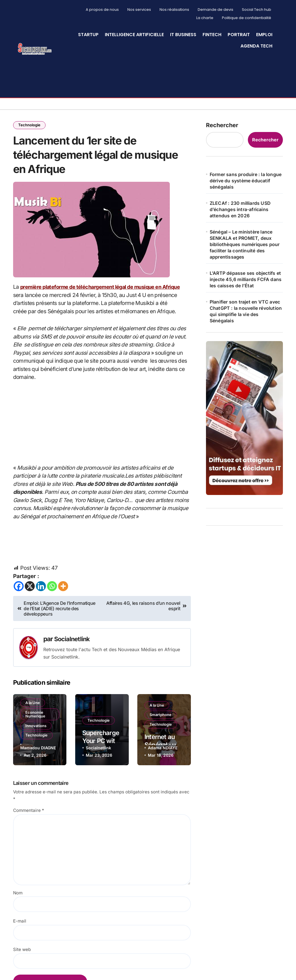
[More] (63, 600)
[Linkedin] (41, 600)
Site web (22, 963)
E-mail (20, 934)
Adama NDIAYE (163, 761)
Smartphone (161, 729)
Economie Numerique (36, 725)
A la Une (33, 713)
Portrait (239, 35)
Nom (18, 906)
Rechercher (222, 125)
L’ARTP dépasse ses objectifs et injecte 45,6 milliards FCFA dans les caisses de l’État (246, 279)
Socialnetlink (73, 652)
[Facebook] (19, 600)
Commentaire (29, 823)
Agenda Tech (256, 46)
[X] (30, 600)
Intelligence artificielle (134, 35)
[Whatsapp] (52, 600)
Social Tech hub (257, 10)
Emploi (264, 35)
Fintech (212, 35)
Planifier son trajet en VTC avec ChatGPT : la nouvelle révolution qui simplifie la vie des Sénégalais (246, 311)
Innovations (37, 737)
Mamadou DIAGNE (38, 761)
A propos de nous (102, 10)
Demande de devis (216, 10)
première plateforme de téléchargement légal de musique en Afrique (105, 300)
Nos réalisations (174, 10)
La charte (205, 18)
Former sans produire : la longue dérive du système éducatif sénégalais (246, 180)
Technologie (30, 125)
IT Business (183, 35)
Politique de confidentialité (247, 18)
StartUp (88, 35)
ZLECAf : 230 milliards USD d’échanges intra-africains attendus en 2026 (240, 209)
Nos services (139, 10)
